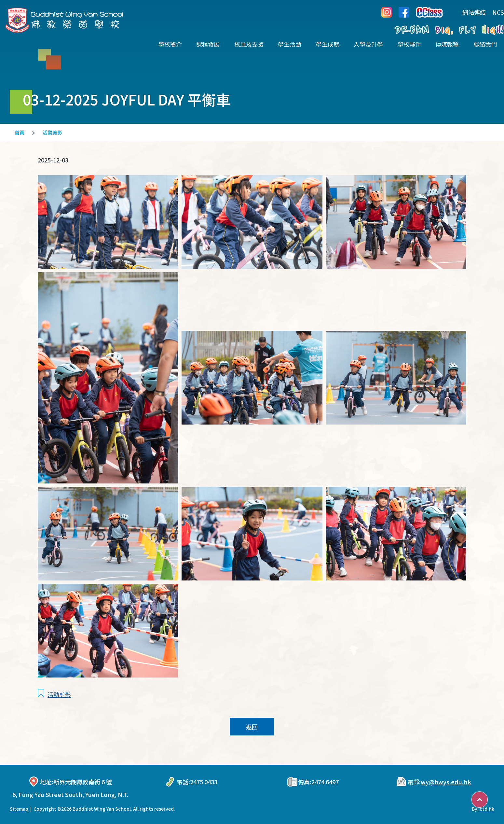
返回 (252, 727)
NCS (498, 12)
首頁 (20, 132)
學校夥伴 (409, 44)
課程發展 (208, 44)
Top (488, 797)
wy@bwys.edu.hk (446, 782)
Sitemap (19, 809)
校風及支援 (249, 44)
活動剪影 (52, 132)
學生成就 (328, 44)
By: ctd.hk (483, 809)
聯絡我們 (485, 44)
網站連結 (469, 12)
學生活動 (290, 44)
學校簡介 (170, 44)
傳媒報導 (447, 44)
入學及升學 (368, 44)
